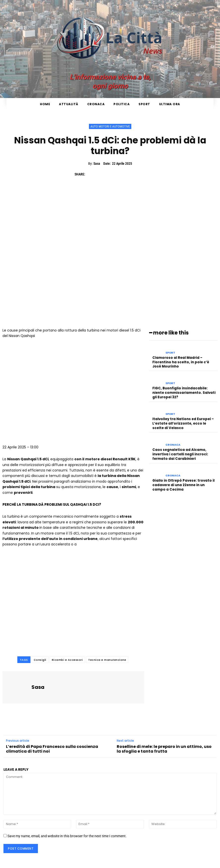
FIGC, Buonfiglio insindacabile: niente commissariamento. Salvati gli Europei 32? (184, 391)
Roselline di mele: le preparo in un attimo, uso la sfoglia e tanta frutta (164, 749)
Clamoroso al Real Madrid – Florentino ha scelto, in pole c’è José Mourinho (185, 361)
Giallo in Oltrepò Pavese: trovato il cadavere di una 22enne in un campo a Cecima (183, 481)
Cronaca (173, 443)
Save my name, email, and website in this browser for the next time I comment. (67, 836)
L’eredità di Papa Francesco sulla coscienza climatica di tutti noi (52, 749)
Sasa (97, 164)
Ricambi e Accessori (67, 660)
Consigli (40, 660)
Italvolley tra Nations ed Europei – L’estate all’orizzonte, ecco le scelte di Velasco (185, 421)
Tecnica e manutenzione (107, 660)
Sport (170, 352)
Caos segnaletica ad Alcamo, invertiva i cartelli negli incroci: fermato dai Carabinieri (180, 451)
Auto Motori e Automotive (110, 126)
